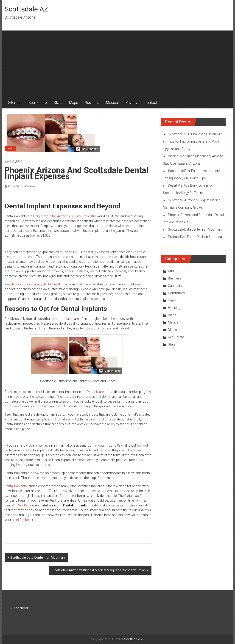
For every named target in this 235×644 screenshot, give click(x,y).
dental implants (62, 319)
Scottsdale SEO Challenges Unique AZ (195, 134)
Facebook (21, 608)
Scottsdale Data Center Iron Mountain (38, 558)
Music (172, 330)
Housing (174, 308)
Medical (112, 103)
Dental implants (16, 486)
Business (92, 103)
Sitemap (15, 103)
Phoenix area (96, 392)
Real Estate (38, 103)
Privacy (131, 103)
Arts (171, 271)
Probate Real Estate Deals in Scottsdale (196, 237)
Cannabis (175, 286)
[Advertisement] (117, 63)
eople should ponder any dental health (34, 284)
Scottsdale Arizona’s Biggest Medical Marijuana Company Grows (99, 570)
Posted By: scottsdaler (21, 186)
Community (176, 293)
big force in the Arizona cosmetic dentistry (66, 216)
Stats (58, 103)
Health (10, 148)
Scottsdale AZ (26, 9)
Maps (74, 103)
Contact (151, 103)
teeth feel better (22, 520)
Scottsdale (26, 505)
